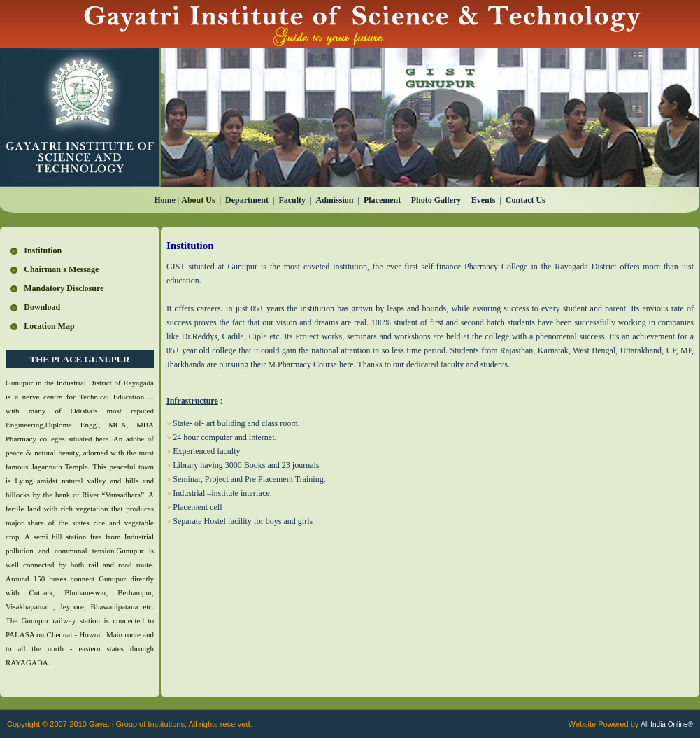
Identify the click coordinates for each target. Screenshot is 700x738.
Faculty (292, 200)
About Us (198, 200)
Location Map (49, 326)
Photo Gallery (436, 200)
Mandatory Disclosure (64, 288)
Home (165, 200)
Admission (335, 200)
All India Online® (667, 724)
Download (42, 307)
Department (247, 200)
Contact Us (526, 200)
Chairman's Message (61, 269)
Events (484, 200)
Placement (382, 200)
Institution (43, 250)
